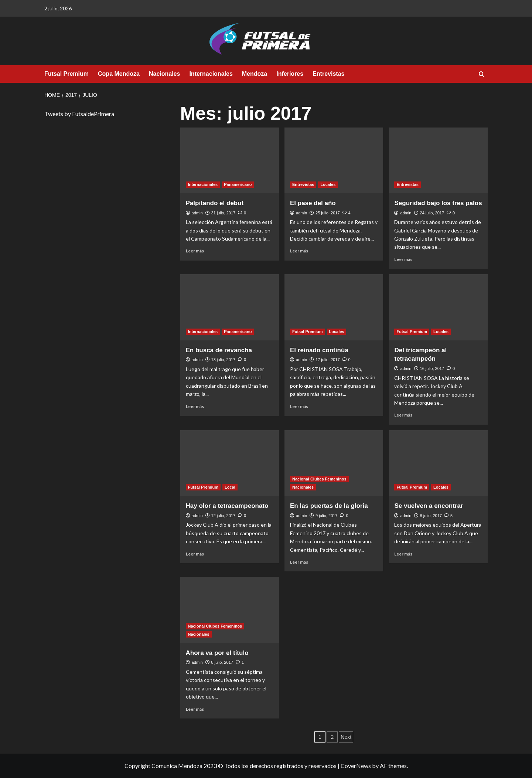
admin (197, 213)
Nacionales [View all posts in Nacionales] (303, 487)
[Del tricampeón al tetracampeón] (438, 307)
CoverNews (356, 766)
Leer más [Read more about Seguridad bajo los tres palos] (403, 259)
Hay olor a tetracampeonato (227, 506)
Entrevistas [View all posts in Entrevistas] (303, 184)
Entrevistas (328, 74)
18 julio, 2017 (223, 360)
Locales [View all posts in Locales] (328, 184)
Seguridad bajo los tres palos (438, 203)
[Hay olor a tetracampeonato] (230, 463)
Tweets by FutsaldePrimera (79, 114)
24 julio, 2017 (432, 213)
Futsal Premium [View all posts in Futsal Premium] (308, 332)
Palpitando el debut (215, 203)
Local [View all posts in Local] (230, 487)
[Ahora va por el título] (230, 610)
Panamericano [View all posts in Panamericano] (238, 184)
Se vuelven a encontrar (429, 506)
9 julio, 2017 (326, 516)
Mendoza (255, 74)
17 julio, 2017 (328, 360)
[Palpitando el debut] (230, 160)
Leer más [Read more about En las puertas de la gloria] (299, 562)
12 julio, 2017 (223, 516)
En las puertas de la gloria (329, 506)
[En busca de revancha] (230, 307)
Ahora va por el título (217, 653)
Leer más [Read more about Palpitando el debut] (195, 251)
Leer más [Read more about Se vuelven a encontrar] (403, 554)
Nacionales (164, 74)
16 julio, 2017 (432, 368)
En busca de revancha (219, 350)
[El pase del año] (334, 160)
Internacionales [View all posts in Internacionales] (203, 184)
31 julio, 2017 (223, 213)
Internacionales (211, 74)
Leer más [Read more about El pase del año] (299, 251)
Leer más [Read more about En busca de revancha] (195, 406)
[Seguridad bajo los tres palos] (438, 160)
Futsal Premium (66, 74)
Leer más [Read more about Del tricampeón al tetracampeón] (403, 415)
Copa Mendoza (119, 74)
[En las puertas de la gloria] (334, 463)
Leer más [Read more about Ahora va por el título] (195, 709)
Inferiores (290, 74)
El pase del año (313, 203)
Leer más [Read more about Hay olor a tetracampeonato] (195, 554)
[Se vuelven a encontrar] (438, 463)
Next (346, 737)
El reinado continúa (319, 350)
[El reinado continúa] (334, 307)
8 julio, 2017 (431, 516)
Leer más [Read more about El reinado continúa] (299, 406)
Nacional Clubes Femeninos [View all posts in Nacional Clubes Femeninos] (319, 479)
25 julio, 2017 (328, 213)
